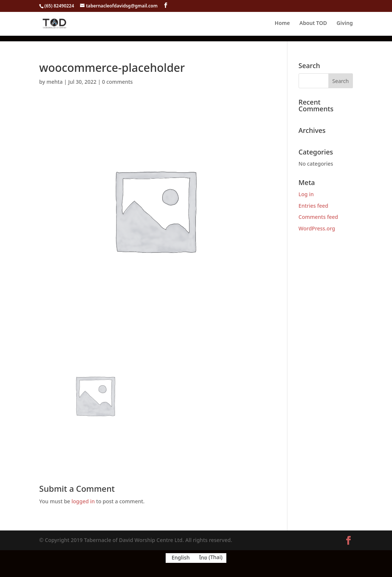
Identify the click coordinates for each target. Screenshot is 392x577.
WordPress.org (317, 229)
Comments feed (318, 217)
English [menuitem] (181, 558)
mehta (55, 82)
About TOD (313, 24)
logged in (83, 502)
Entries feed (313, 206)
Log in (306, 195)
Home (282, 24)
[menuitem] (179, 558)
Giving (345, 24)
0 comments (117, 82)
